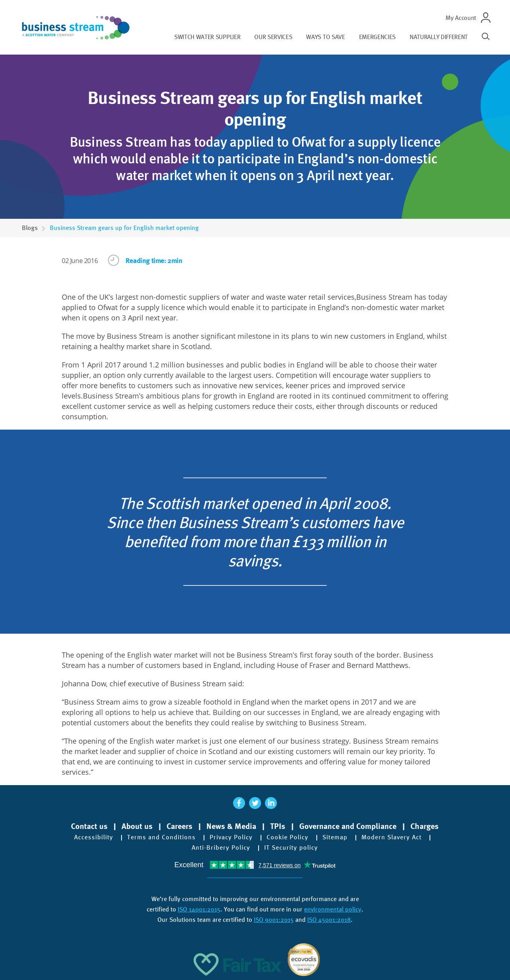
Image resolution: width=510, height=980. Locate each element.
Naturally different (439, 37)
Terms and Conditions (161, 837)
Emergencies (377, 37)
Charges (425, 826)
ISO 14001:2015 (199, 909)
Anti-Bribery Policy (221, 848)
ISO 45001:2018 (329, 920)
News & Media (231, 826)
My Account (461, 18)
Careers (179, 826)
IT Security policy (291, 848)
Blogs (30, 228)
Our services (273, 37)
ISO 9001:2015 (274, 920)
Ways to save (325, 37)
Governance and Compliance (348, 826)
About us (137, 826)
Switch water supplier (207, 37)
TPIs (278, 826)
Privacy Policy (231, 837)
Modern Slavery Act (391, 837)
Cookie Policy (287, 837)
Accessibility (94, 837)
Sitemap (335, 837)
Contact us (89, 826)
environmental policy (333, 909)
